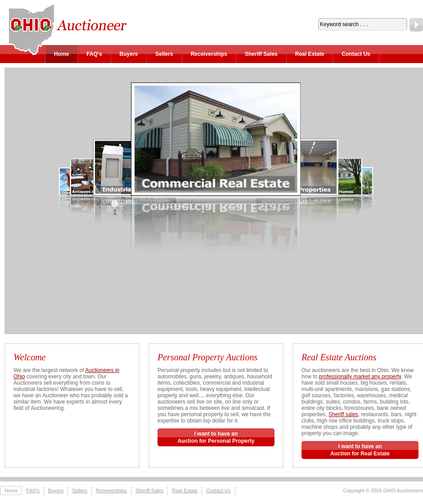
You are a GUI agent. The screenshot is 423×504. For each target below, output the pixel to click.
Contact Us (356, 54)
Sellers (164, 54)
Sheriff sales (343, 414)
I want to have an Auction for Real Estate (360, 450)
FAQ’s (94, 54)
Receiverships (209, 54)
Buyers (129, 54)
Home (61, 54)
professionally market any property (360, 377)
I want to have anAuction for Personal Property (216, 437)
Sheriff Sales (261, 54)
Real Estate (310, 54)
